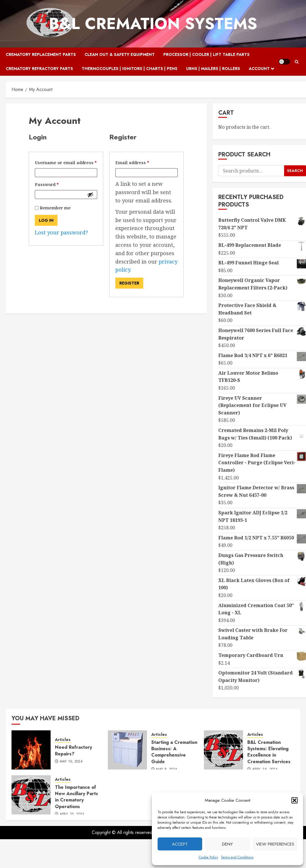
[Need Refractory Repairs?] (31, 750)
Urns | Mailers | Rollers (213, 69)
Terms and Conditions (237, 857)
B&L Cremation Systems (153, 24)
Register (129, 283)
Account (259, 69)
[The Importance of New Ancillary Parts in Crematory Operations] (31, 795)
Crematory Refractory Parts (39, 69)
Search (295, 171)
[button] (294, 800)
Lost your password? (61, 232)
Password (56, 184)
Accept (180, 844)
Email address (142, 162)
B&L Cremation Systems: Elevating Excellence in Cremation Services (269, 752)
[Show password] (90, 195)
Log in (46, 220)
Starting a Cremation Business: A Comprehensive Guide (174, 752)
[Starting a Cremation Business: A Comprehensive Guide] (127, 750)
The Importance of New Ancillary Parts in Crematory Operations (76, 797)
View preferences (275, 844)
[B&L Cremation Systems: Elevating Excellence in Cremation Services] (223, 750)
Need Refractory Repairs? (73, 750)
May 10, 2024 (71, 762)
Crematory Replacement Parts (41, 54)
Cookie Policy (208, 857)
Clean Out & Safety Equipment (120, 54)
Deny (227, 844)
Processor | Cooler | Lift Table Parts (206, 54)
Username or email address (66, 162)
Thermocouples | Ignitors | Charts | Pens (130, 69)
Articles (63, 740)
